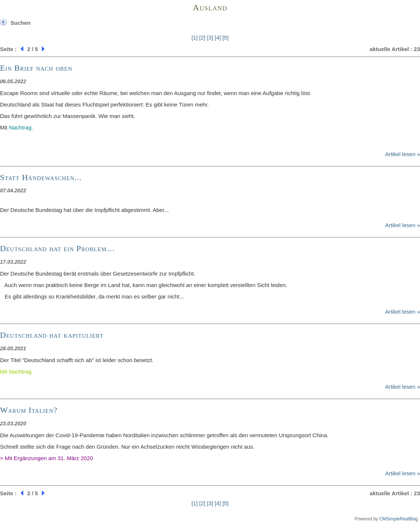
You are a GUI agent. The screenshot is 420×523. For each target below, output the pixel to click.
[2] (202, 38)
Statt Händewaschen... (41, 177)
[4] (218, 38)
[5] (226, 38)
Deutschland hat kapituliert (52, 335)
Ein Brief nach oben (36, 68)
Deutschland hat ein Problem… (58, 248)
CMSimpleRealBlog (399, 519)
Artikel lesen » (403, 154)
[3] (210, 38)
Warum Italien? (29, 410)
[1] (194, 38)
